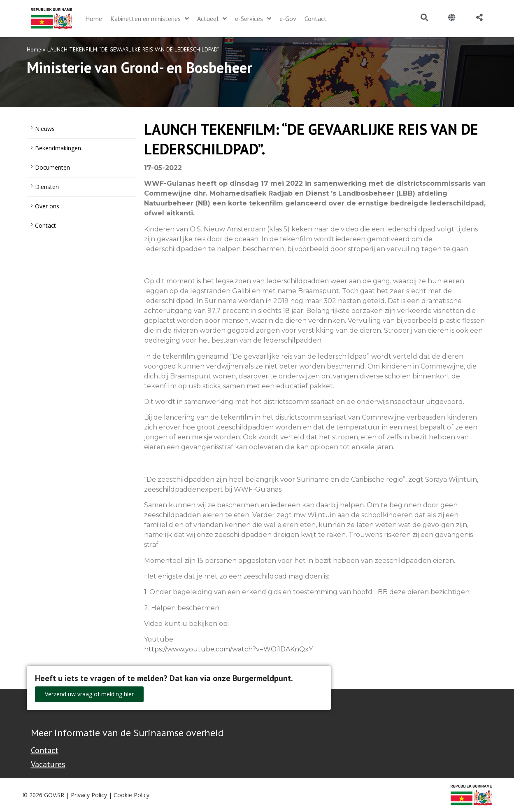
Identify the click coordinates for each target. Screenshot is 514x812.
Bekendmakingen (58, 148)
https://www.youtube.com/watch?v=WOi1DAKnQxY (228, 649)
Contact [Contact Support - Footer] (45, 750)
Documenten (52, 167)
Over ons (47, 206)
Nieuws (45, 129)
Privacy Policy (89, 795)
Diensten (47, 187)
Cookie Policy (131, 795)
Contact (45, 225)
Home (34, 49)
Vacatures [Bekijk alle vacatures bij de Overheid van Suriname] (48, 764)
